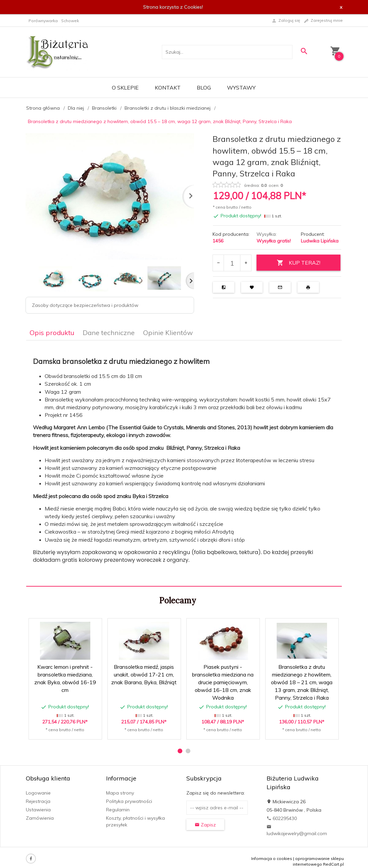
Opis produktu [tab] (52, 333)
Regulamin (118, 810)
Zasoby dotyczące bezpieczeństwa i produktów (85, 305)
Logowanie (38, 793)
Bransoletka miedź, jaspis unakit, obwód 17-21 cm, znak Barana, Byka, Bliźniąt (144, 674)
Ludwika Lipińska (320, 241)
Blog (204, 88)
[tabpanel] (184, 464)
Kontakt (168, 88)
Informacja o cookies (272, 858)
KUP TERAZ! (298, 263)
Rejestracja (38, 801)
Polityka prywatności (129, 801)
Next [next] (190, 281)
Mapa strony (120, 793)
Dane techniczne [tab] (109, 333)
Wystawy (241, 88)
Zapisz (205, 825)
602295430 (282, 818)
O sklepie (125, 88)
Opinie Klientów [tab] (168, 333)
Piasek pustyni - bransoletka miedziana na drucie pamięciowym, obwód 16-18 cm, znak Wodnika (223, 682)
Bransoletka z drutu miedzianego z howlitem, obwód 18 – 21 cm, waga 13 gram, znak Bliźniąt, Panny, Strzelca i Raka (302, 682)
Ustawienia (38, 810)
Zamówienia (40, 818)
